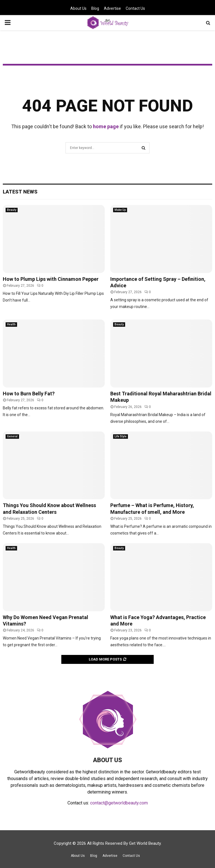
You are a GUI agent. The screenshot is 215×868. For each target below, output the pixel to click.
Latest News (20, 192)
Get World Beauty (145, 843)
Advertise (112, 8)
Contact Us (135, 8)
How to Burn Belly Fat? (29, 394)
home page (106, 126)
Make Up (120, 210)
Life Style (121, 436)
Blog (95, 8)
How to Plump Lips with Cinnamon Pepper (51, 279)
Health (11, 324)
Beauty (12, 210)
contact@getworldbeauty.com (119, 803)
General (12, 436)
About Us (78, 8)
